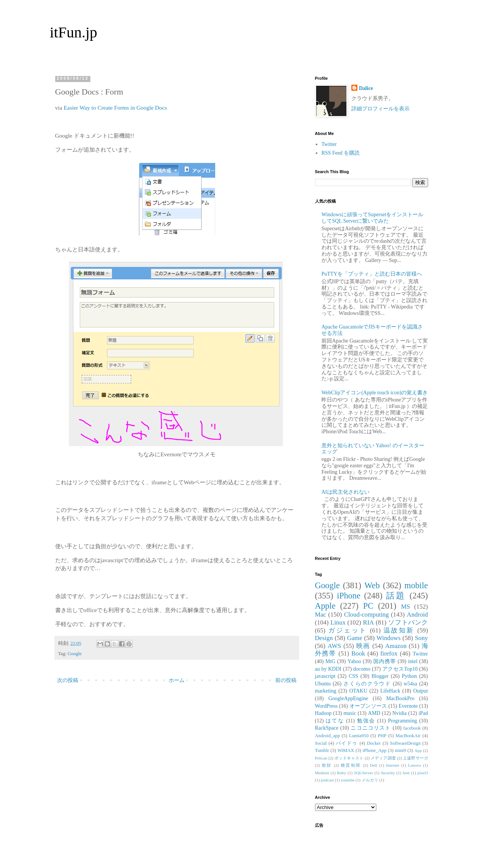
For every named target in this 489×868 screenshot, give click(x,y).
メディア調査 (383, 758)
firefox (389, 653)
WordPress (326, 706)
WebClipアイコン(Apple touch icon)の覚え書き (375, 393)
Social (321, 743)
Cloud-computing (366, 615)
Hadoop (323, 713)
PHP (382, 736)
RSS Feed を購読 (341, 153)
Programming (403, 721)
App (418, 750)
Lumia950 (359, 736)
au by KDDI (328, 669)
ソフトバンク (408, 622)
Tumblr (322, 750)
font (406, 773)
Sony (421, 638)
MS (405, 607)
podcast (327, 780)
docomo (362, 669)
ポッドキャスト (349, 758)
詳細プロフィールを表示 (380, 109)
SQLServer (363, 773)
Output (421, 691)
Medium (322, 773)
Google (75, 654)
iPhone (349, 596)
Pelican (321, 758)
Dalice (366, 88)
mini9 (400, 750)
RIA (369, 622)
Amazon (396, 646)
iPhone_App (375, 750)
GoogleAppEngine (348, 698)
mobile (416, 585)
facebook (412, 728)
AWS (334, 646)
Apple (325, 606)
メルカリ (370, 780)
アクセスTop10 (400, 669)
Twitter (329, 144)
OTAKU (358, 691)
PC (368, 606)
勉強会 (366, 721)
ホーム (177, 680)
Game (355, 638)
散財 (327, 765)
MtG (330, 661)
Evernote (408, 706)
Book (358, 653)
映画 (363, 646)
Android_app (328, 736)
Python (410, 676)
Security (388, 773)
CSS (353, 676)
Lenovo (414, 765)
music (350, 713)
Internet (393, 765)
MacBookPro (400, 698)
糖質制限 (351, 765)
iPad (423, 713)
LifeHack (390, 691)
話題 (396, 596)
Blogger (380, 676)
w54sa (410, 684)
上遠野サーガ (415, 758)
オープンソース (368, 706)
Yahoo (354, 661)
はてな (335, 721)
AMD (374, 713)
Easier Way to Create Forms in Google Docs (115, 108)
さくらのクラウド (367, 684)
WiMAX (346, 750)
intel (413, 661)
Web (372, 585)
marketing (326, 691)
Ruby (342, 773)
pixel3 (423, 773)
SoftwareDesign (405, 743)
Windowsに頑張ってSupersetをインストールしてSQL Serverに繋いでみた (372, 218)
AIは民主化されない (345, 492)
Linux (338, 622)
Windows (389, 638)
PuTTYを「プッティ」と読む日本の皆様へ (372, 274)
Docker (374, 743)
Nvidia (399, 713)
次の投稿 (68, 680)
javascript (325, 676)
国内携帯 (385, 661)
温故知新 (399, 630)
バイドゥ (347, 743)
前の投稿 (286, 680)
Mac (321, 615)
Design (324, 638)
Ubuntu (323, 684)
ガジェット (348, 630)
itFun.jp (74, 32)
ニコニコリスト (371, 728)
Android (418, 615)
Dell (373, 765)
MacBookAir (408, 736)
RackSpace (327, 728)
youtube (348, 780)
